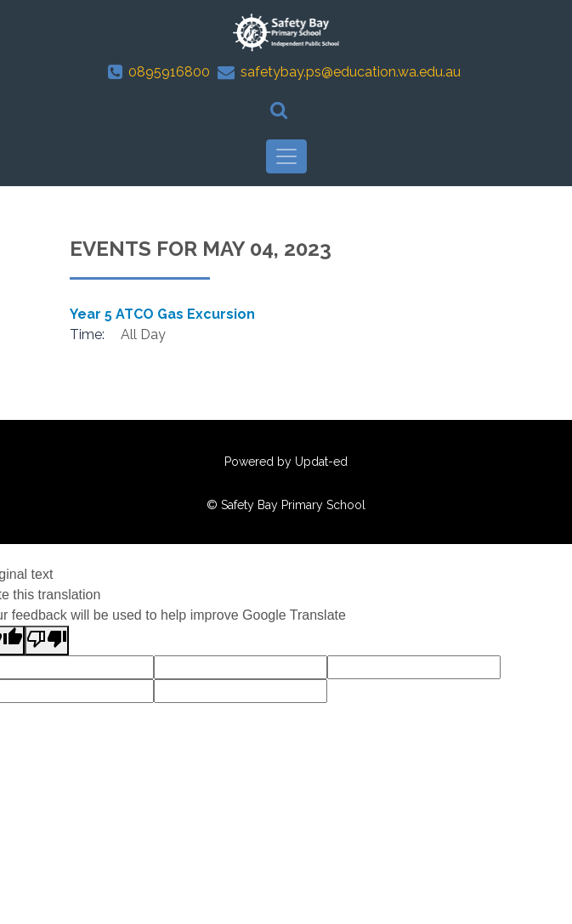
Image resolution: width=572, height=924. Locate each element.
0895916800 (169, 72)
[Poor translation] (47, 641)
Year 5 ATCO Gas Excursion (162, 314)
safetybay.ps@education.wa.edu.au (351, 72)
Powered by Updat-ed (286, 462)
